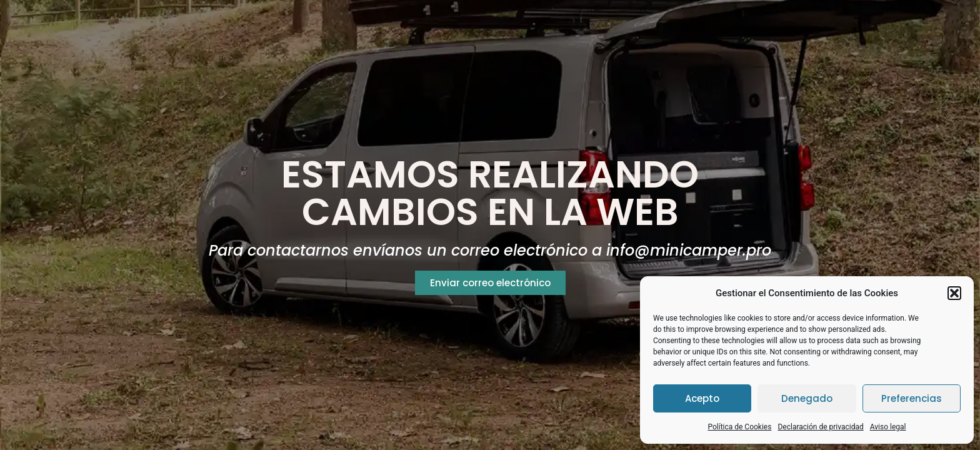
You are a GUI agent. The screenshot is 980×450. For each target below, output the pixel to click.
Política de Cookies (739, 427)
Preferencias (912, 398)
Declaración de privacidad (820, 427)
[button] (954, 293)
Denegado (807, 398)
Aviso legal (888, 427)
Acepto (702, 398)
